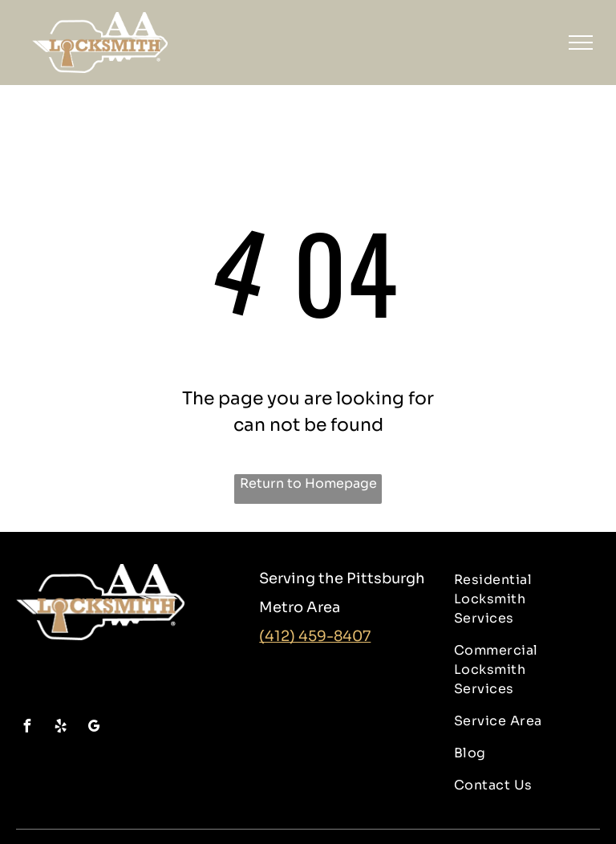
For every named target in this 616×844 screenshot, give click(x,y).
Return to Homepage (308, 483)
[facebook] (26, 728)
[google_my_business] (94, 728)
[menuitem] (521, 599)
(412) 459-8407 (315, 636)
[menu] (581, 43)
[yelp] (60, 728)
